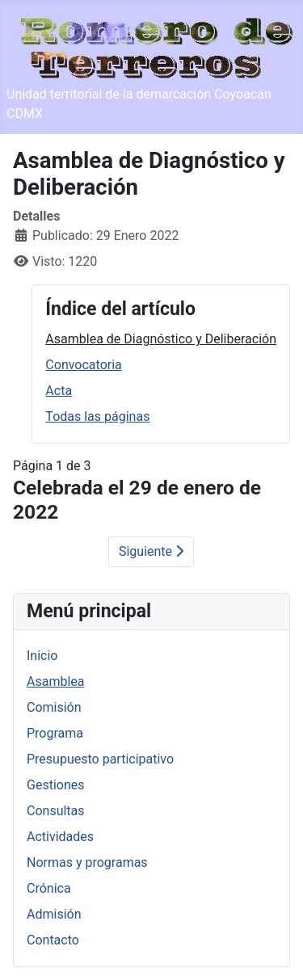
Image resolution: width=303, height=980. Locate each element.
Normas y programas (87, 862)
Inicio (42, 656)
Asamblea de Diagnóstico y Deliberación (161, 339)
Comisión (54, 707)
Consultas (56, 811)
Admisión (54, 914)
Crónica (49, 888)
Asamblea (56, 681)
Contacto (53, 940)
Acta (59, 391)
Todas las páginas (97, 416)
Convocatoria (83, 365)
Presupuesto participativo (100, 759)
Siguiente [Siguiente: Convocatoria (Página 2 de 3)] (151, 551)
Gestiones (55, 785)
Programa (55, 733)
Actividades (60, 837)
